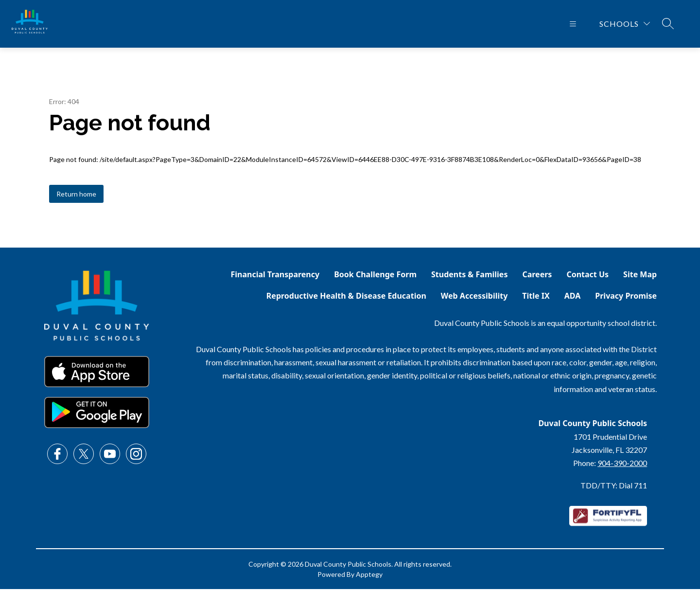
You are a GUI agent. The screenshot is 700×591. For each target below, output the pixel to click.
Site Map (640, 276)
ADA (573, 298)
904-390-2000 (622, 465)
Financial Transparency (275, 276)
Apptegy (369, 576)
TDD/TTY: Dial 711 (614, 487)
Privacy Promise (626, 298)
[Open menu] (573, 25)
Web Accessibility (474, 298)
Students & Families (469, 276)
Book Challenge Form (375, 276)
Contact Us (587, 276)
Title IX (536, 298)
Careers (537, 276)
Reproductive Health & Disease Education (346, 298)
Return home (76, 196)
